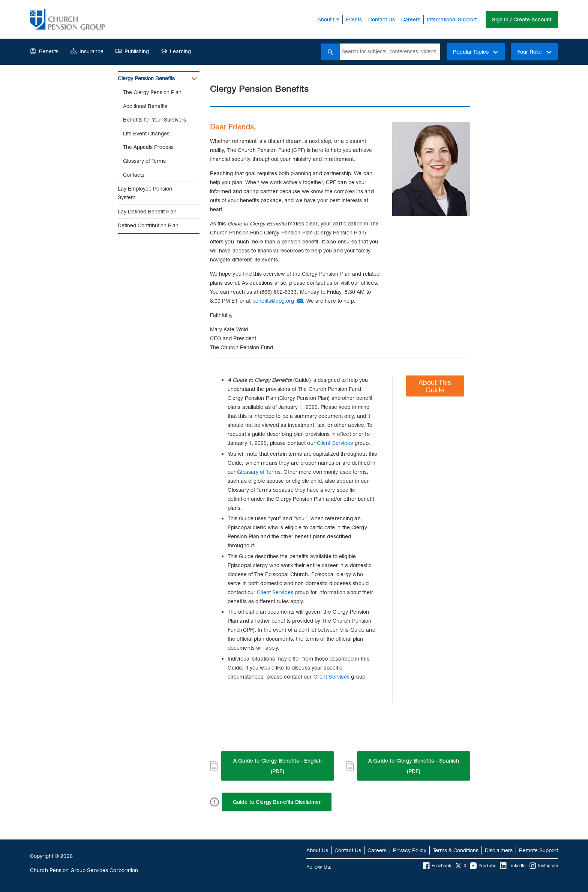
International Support (452, 19)
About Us (328, 19)
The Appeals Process (148, 147)
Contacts (134, 175)
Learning (176, 51)
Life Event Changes (146, 133)
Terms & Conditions (456, 850)
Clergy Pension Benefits (146, 78)
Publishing (132, 51)
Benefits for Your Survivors (154, 119)
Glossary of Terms (144, 161)
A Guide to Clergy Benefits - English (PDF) (277, 766)
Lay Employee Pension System (145, 193)
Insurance (87, 51)
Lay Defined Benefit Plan (147, 211)
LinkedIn (513, 866)
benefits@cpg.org (273, 301)
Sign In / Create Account (522, 20)
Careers (411, 19)
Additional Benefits (145, 106)
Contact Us (382, 19)
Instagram (544, 866)
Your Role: (534, 52)
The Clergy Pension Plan (152, 92)
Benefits (44, 51)
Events (354, 19)
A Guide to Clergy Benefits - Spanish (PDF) (414, 766)
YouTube (483, 866)
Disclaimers (499, 850)
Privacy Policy (410, 850)
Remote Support (538, 850)
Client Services (335, 443)
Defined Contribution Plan (148, 225)
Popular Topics (476, 52)
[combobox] (390, 52)
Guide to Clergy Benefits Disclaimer (277, 802)
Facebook (437, 866)
